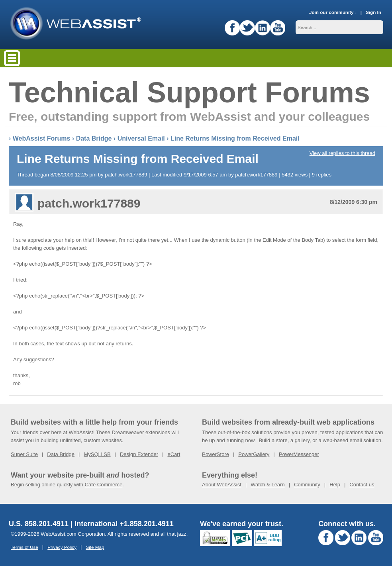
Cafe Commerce (104, 485)
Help (335, 485)
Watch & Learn (268, 485)
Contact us (362, 485)
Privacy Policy (62, 547)
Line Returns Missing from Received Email (235, 138)
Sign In (373, 12)
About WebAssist (222, 485)
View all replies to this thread (342, 153)
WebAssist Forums (42, 138)
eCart (174, 454)
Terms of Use (24, 547)
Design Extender (139, 454)
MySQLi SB (97, 454)
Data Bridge (94, 138)
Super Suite (24, 454)
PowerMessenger (299, 454)
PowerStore (216, 454)
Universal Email (141, 138)
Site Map (95, 547)
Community (307, 485)
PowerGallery (254, 454)
